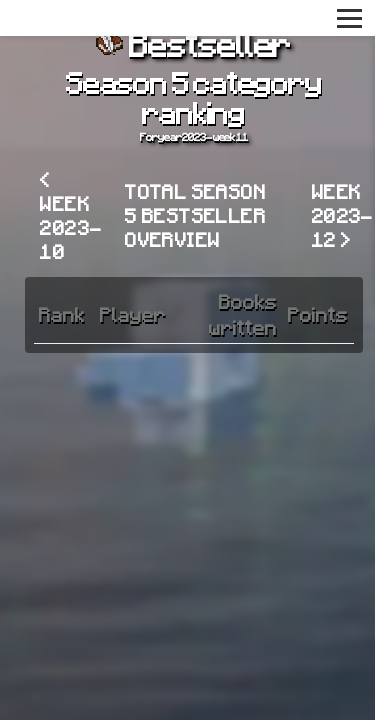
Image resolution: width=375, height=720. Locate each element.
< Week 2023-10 (71, 215)
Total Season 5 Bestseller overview (195, 215)
